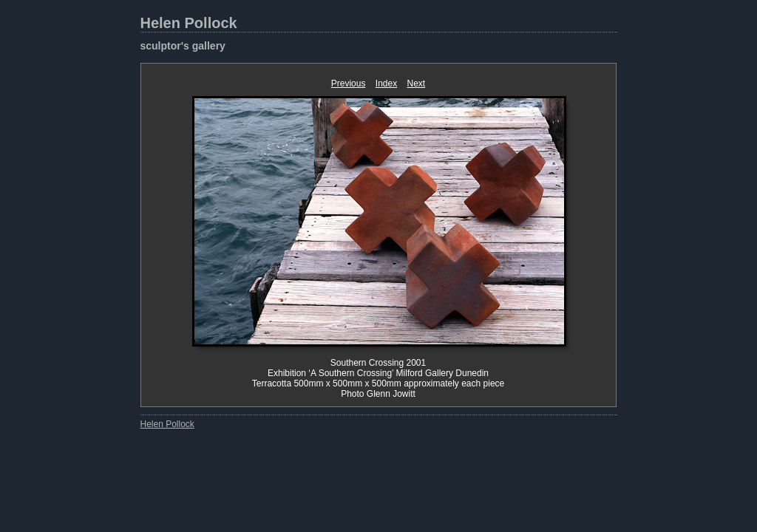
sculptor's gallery (183, 46)
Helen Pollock (189, 23)
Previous (349, 83)
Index (386, 83)
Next (417, 83)
